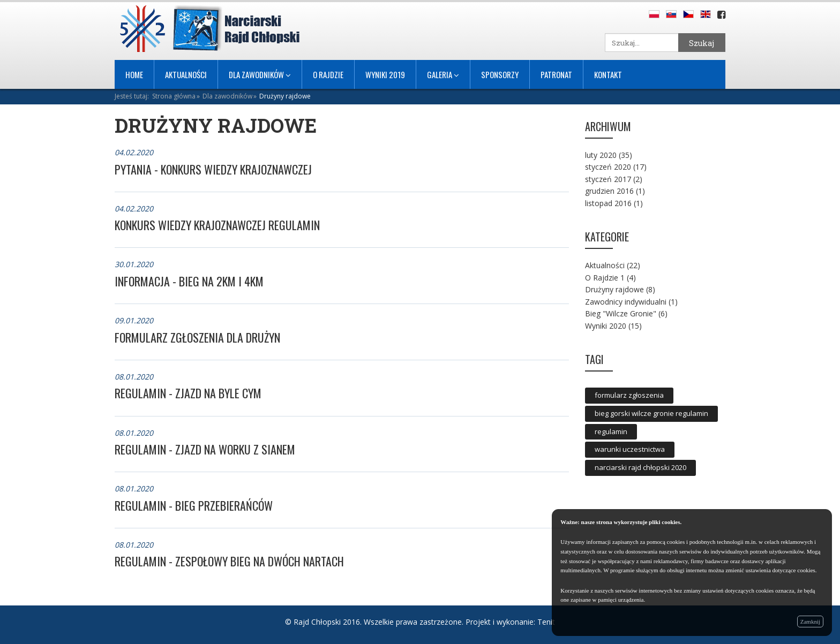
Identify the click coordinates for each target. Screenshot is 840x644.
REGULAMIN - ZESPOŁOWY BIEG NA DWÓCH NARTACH (229, 561)
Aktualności (186, 74)
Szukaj (702, 43)
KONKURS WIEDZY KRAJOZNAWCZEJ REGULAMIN (217, 225)
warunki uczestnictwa (630, 449)
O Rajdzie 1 (605, 278)
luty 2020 (601, 155)
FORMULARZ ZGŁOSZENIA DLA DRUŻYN (197, 337)
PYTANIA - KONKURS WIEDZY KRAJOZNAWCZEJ (213, 169)
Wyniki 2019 (385, 74)
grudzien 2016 (609, 191)
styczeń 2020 (608, 167)
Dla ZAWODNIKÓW (260, 74)
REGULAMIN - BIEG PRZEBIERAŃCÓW (194, 505)
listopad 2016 (608, 203)
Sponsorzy (500, 74)
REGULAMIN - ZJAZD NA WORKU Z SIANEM (205, 449)
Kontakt (608, 74)
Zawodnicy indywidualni (626, 302)
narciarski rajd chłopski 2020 (640, 467)
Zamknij (810, 622)
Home (134, 74)
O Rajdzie (328, 74)
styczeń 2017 (608, 179)
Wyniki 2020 (606, 326)
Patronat (556, 74)
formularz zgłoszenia (629, 395)
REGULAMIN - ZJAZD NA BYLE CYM (188, 393)
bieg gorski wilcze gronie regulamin (651, 413)
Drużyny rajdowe (285, 96)
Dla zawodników (227, 96)
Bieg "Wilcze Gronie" (621, 313)
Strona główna (174, 96)
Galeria (443, 74)
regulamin (611, 431)
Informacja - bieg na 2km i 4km (189, 281)
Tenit (546, 622)
